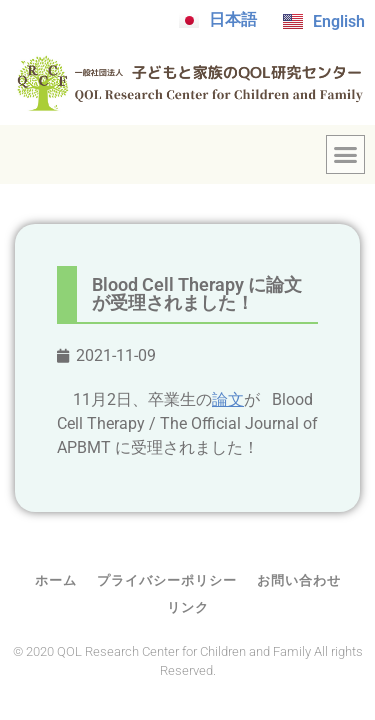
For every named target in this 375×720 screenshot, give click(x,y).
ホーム (56, 580)
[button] (346, 155)
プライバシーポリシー (167, 580)
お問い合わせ (299, 580)
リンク (188, 607)
